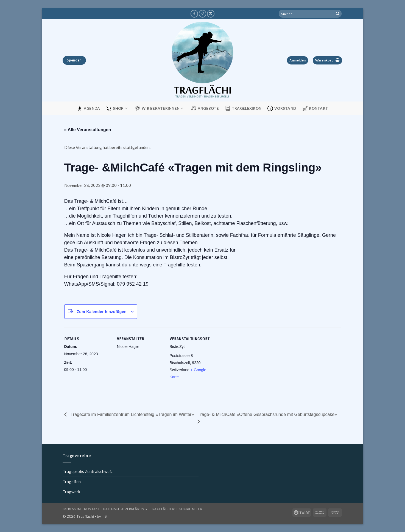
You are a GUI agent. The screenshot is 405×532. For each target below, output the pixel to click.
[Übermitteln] (337, 14)
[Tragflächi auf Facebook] (194, 14)
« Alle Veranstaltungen (88, 130)
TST (106, 516)
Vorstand (282, 108)
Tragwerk (71, 492)
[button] (298, 60)
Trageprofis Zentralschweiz (88, 471)
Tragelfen (72, 482)
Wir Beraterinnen (159, 108)
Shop (117, 108)
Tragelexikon (243, 108)
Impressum (72, 509)
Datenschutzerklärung (125, 509)
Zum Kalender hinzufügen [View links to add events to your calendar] (102, 312)
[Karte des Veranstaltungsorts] (251, 365)
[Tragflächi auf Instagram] (202, 14)
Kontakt (315, 108)
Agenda (89, 108)
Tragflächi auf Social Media (176, 509)
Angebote (205, 108)
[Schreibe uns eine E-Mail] (211, 14)
